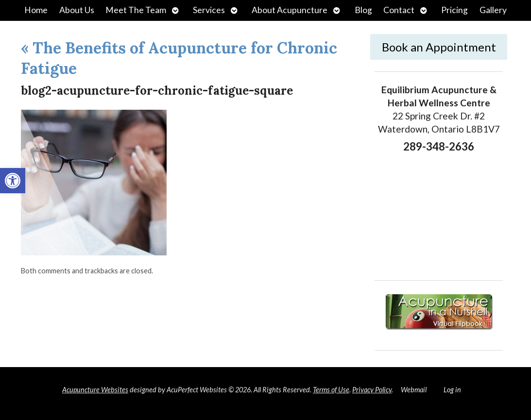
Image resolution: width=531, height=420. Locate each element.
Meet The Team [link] (136, 10)
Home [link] (36, 10)
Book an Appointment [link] (439, 47)
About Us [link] (77, 10)
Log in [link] (452, 390)
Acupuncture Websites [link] (95, 390)
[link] (13, 181)
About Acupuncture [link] (290, 10)
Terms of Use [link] (331, 390)
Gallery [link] (493, 10)
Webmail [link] (414, 390)
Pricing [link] (454, 10)
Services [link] (209, 10)
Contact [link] (399, 10)
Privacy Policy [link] (372, 390)
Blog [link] (363, 10)
